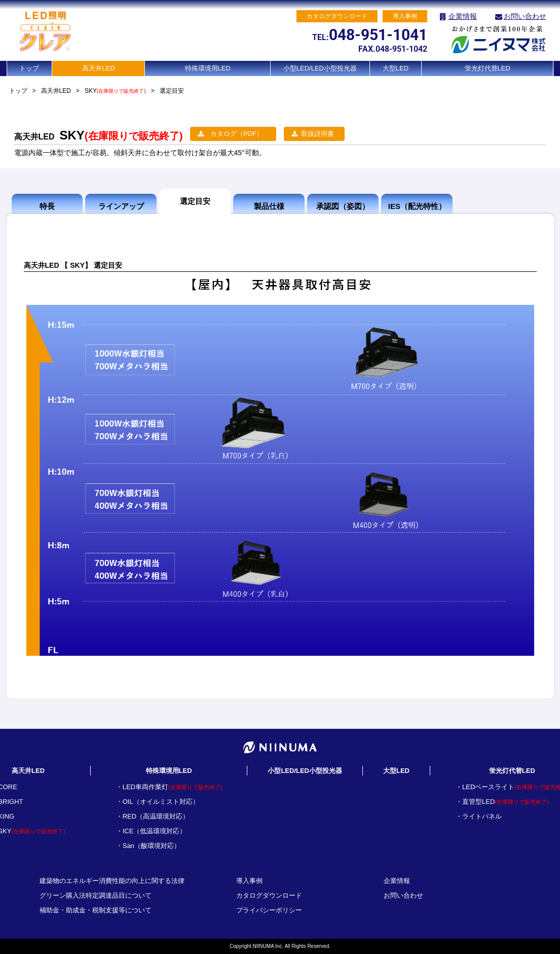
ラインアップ (121, 206)
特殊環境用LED (208, 68)
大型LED (396, 68)
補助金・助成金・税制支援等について (96, 910)
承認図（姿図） (343, 206)
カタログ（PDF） (237, 134)
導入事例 (249, 881)
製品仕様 (269, 206)
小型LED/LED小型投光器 (320, 68)
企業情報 (463, 16)
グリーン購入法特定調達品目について (96, 895)
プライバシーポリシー (269, 910)
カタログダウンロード (269, 895)
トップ (29, 68)
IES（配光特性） (417, 206)
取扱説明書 (318, 134)
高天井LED (98, 68)
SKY (115, 91)
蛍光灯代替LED (488, 68)
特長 (47, 206)
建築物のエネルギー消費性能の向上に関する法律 (112, 881)
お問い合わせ (525, 16)
